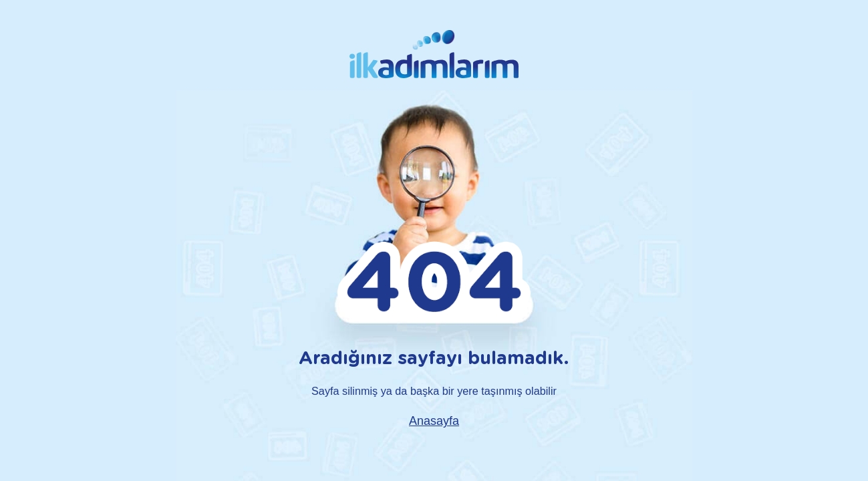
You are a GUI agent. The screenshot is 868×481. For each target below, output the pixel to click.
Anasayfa (434, 421)
